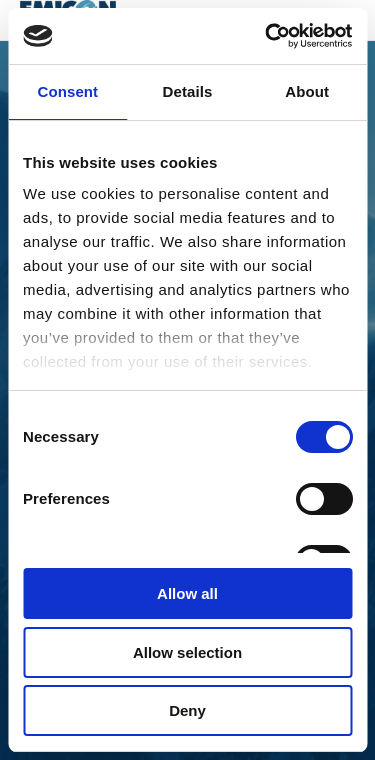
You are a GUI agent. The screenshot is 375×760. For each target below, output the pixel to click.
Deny (187, 710)
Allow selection (187, 652)
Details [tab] (188, 91)
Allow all (187, 593)
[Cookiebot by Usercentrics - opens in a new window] (267, 36)
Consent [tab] (67, 91)
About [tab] (307, 91)
